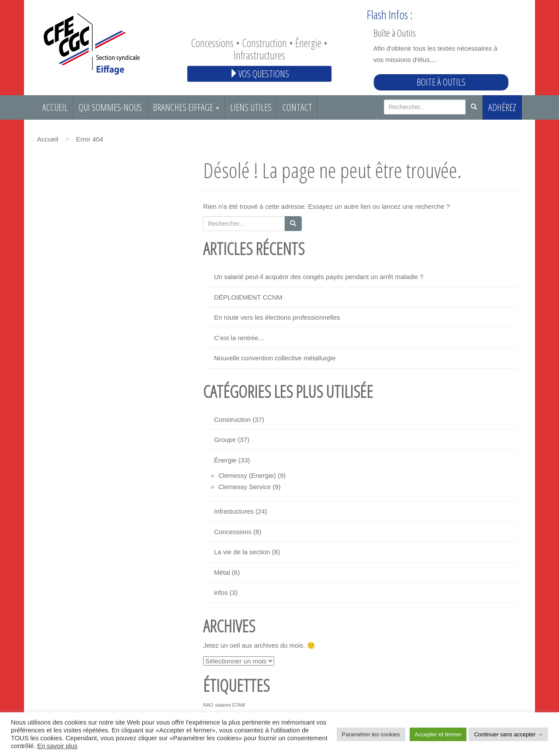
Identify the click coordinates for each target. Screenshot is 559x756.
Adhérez (502, 107)
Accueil (55, 107)
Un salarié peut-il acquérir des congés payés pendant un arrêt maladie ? (319, 277)
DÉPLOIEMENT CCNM (248, 297)
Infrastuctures (234, 511)
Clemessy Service (245, 487)
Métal (222, 572)
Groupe (225, 440)
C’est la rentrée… (240, 338)
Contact (297, 107)
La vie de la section (242, 552)
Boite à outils (441, 82)
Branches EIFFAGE (186, 107)
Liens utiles (251, 107)
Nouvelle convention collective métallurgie (275, 358)
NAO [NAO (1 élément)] (208, 705)
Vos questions (259, 74)
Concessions (233, 532)
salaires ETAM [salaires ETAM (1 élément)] (230, 705)
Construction (232, 419)
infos (221, 592)
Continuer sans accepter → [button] (508, 734)
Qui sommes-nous (110, 107)
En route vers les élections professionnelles (277, 317)
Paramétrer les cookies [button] (371, 734)
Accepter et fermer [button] (438, 734)
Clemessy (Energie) (247, 475)
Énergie (225, 460)
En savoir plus (57, 746)
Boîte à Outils (395, 33)
